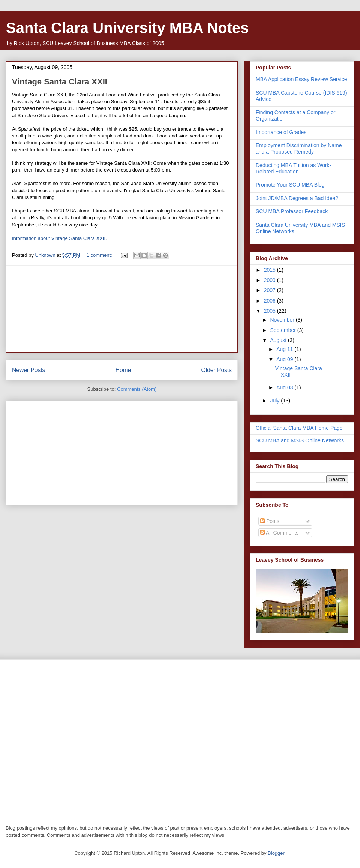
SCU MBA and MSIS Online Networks (300, 440)
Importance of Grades (281, 132)
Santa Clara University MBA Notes (127, 28)
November (283, 320)
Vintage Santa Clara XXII (60, 82)
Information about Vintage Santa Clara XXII (59, 238)
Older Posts (217, 370)
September (283, 330)
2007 (271, 290)
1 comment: (100, 255)
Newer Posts (28, 370)
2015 (271, 270)
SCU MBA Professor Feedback (292, 211)
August (279, 340)
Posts (270, 521)
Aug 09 (285, 359)
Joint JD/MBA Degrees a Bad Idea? (297, 198)
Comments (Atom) (137, 389)
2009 (271, 280)
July (275, 401)
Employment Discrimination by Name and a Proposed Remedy (299, 148)
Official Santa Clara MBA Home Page (299, 428)
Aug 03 (285, 387)
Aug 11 (285, 349)
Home (123, 370)
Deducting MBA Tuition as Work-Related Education (293, 168)
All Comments (279, 533)
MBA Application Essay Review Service (301, 79)
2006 (271, 301)
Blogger (276, 853)
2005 (271, 311)
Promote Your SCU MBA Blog (290, 185)
